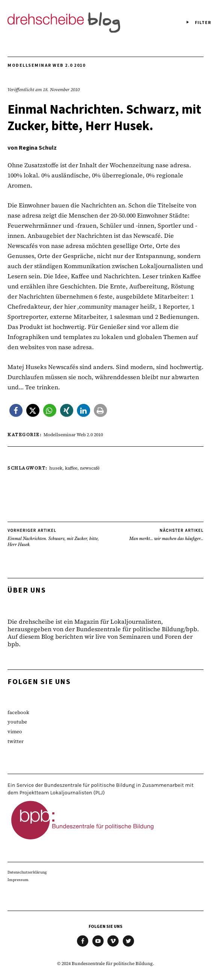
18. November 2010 (61, 90)
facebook (18, 712)
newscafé (90, 468)
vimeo (15, 732)
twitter (16, 741)
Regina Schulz (38, 148)
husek (56, 468)
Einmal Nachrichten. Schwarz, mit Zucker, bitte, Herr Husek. (57, 537)
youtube (17, 722)
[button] (16, 410)
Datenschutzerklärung (27, 872)
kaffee (71, 468)
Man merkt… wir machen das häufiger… (166, 534)
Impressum (18, 880)
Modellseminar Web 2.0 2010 (46, 65)
